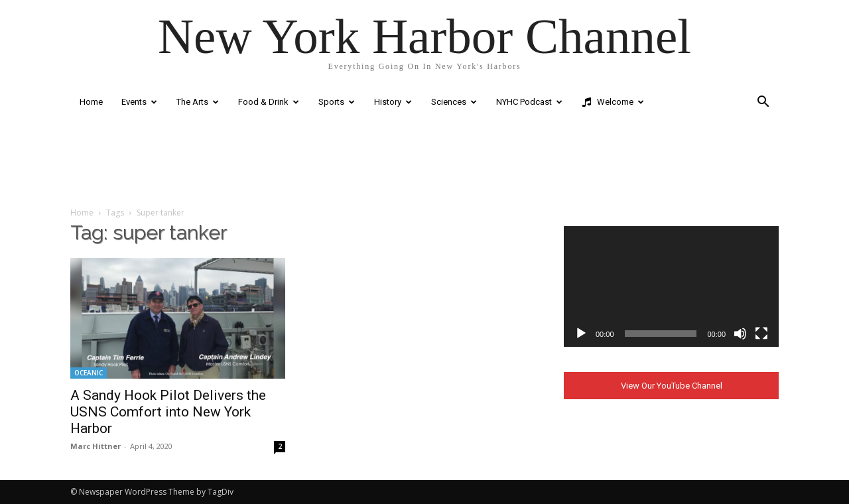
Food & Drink (269, 102)
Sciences (454, 102)
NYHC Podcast (529, 102)
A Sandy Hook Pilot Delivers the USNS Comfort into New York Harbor (168, 412)
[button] (763, 103)
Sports (337, 102)
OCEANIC (89, 373)
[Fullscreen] (761, 334)
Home (91, 102)
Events (139, 102)
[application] (671, 286)
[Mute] (740, 334)
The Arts (198, 102)
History (393, 102)
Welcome (613, 102)
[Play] (581, 334)
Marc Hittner (96, 446)
